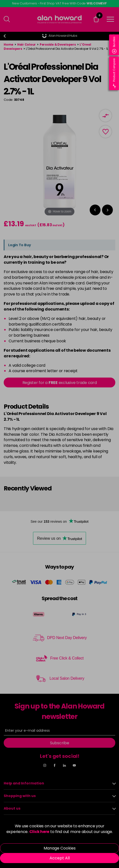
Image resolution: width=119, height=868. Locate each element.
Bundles (114, 45)
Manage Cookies (60, 848)
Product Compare (114, 73)
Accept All (60, 858)
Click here (39, 832)
